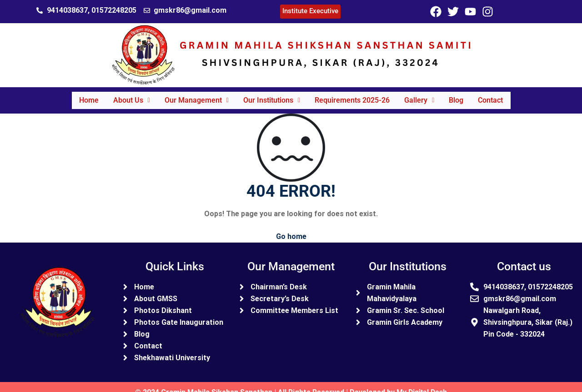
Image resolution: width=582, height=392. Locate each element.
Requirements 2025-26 (353, 96)
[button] (127, 96)
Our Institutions (271, 96)
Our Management (194, 96)
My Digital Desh (422, 384)
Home (83, 96)
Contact (497, 96)
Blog (461, 96)
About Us (127, 96)
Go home (291, 228)
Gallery (422, 96)
